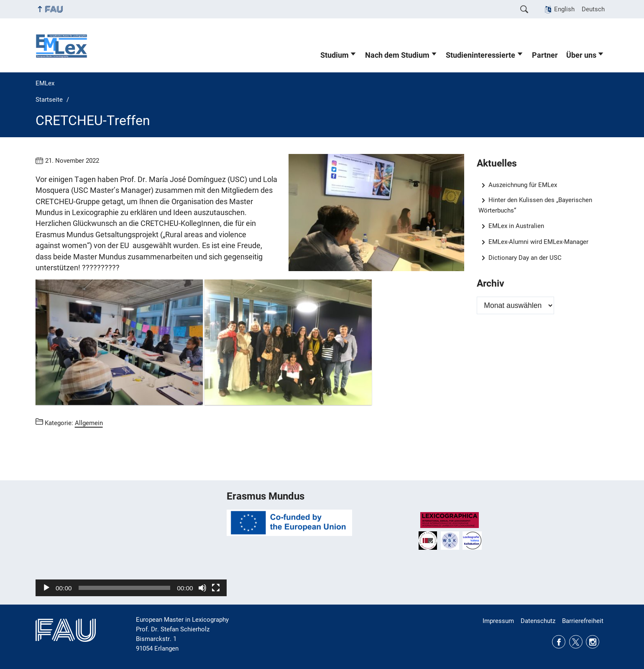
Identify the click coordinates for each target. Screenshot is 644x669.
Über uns (581, 55)
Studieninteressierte (480, 55)
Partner (545, 55)
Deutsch (593, 9)
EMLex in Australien (516, 226)
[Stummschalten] (202, 588)
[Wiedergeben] (46, 588)
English (564, 9)
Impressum (498, 621)
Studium (335, 55)
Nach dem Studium (397, 55)
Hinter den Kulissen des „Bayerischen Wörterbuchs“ (535, 205)
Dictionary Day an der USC (525, 258)
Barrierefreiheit (583, 621)
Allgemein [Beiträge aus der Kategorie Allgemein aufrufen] (89, 423)
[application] (131, 542)
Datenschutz (538, 621)
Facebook (559, 642)
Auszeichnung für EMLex (523, 185)
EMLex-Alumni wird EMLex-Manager (538, 242)
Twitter (576, 642)
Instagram (593, 642)
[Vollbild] (216, 588)
